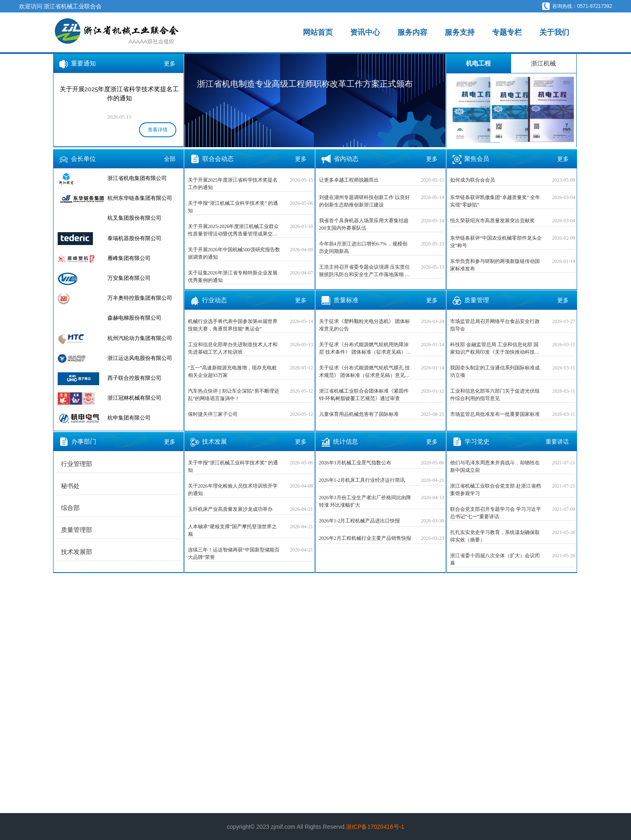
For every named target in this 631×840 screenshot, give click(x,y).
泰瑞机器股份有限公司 (134, 238)
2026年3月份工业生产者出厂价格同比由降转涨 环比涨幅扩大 (365, 501)
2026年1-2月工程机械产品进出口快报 (360, 521)
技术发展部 (77, 552)
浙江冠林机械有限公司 (134, 398)
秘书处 (70, 486)
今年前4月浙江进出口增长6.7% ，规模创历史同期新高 (363, 248)
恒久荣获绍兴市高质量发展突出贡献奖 (492, 221)
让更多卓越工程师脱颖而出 (349, 180)
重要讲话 (557, 442)
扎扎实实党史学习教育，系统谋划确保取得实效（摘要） (495, 536)
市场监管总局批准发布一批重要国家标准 (495, 414)
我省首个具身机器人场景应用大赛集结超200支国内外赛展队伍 (364, 224)
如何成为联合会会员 (473, 180)
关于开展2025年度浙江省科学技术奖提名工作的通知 (233, 184)
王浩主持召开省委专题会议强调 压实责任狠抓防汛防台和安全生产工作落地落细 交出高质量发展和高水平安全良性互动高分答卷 (364, 271)
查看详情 (158, 130)
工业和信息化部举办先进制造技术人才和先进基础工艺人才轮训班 (233, 348)
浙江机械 (543, 63)
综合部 (70, 508)
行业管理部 (77, 464)
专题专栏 (507, 32)
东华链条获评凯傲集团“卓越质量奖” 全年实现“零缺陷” (495, 201)
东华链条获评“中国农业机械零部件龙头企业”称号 (496, 242)
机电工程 (478, 63)
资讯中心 (365, 32)
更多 (170, 63)
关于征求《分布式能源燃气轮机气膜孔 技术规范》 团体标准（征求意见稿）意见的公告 (364, 372)
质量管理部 (77, 530)
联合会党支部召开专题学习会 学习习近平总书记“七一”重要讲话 (496, 513)
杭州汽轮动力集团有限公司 (140, 338)
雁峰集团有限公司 (129, 258)
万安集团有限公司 (129, 278)
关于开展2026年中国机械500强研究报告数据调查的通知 (234, 253)
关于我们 (554, 32)
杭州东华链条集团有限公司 (140, 198)
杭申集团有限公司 (129, 418)
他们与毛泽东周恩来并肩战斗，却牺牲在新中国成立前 (495, 466)
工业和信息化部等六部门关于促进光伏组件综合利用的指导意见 (495, 395)
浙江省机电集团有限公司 (137, 178)
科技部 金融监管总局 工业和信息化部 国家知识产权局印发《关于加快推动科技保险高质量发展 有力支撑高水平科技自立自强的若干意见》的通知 (496, 349)
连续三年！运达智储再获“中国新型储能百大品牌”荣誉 (234, 554)
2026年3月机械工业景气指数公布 (355, 463)
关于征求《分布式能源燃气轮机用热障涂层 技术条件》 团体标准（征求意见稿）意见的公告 (365, 349)
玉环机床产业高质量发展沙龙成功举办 (230, 509)
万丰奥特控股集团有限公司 (140, 298)
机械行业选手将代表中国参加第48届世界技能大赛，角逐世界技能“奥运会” (233, 325)
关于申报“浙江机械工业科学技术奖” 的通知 (233, 207)
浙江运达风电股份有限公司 (140, 358)
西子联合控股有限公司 (134, 378)
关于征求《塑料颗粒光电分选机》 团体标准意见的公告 (364, 325)
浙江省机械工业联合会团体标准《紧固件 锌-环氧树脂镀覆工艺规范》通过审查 (364, 395)
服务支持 (460, 32)
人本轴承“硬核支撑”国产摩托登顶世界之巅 (233, 530)
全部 (170, 159)
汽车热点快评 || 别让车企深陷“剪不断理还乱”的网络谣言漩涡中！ (234, 395)
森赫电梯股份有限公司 (134, 318)
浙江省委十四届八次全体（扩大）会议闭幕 (495, 559)
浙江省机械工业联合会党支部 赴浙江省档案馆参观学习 (496, 490)
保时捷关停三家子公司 (213, 414)
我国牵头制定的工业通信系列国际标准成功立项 (495, 371)
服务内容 (412, 32)
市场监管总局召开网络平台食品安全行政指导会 (495, 325)
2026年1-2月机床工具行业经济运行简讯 (362, 480)
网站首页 (318, 32)
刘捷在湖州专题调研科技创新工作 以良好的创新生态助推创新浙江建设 (364, 201)
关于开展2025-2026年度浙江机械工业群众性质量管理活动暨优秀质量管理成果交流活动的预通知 (234, 231)
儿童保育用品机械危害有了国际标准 (359, 414)
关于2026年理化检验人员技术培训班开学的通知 (233, 490)
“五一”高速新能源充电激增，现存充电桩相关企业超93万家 (233, 371)
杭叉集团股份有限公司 (134, 218)
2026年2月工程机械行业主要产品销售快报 (365, 538)
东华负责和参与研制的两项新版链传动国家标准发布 (495, 265)
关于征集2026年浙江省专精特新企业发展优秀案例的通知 (233, 277)
